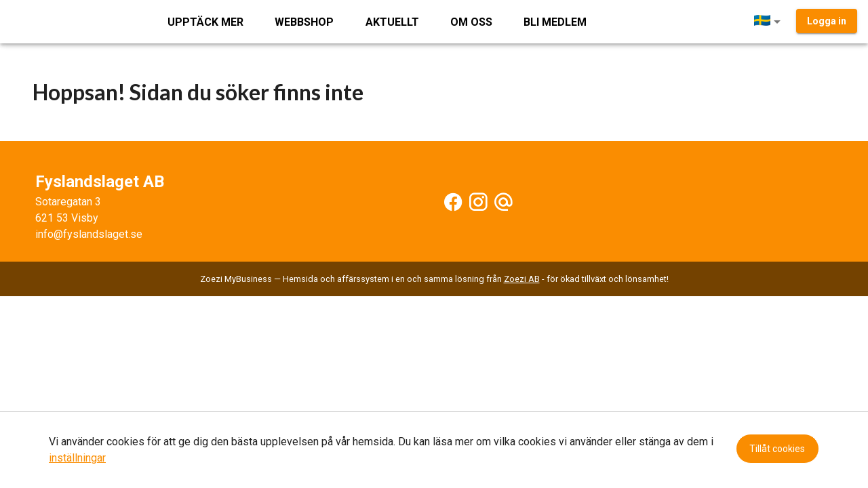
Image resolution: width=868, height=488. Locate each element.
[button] (770, 22)
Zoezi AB (522, 279)
